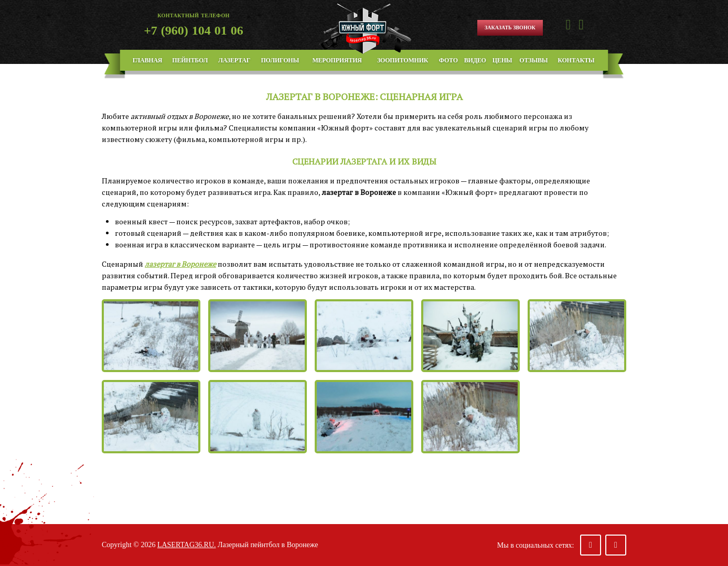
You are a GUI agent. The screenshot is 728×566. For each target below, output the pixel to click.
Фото (448, 60)
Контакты (576, 60)
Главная (148, 60)
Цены (502, 60)
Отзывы (533, 60)
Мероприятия (337, 60)
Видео (475, 60)
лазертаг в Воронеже (180, 264)
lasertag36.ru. (187, 545)
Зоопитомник (403, 60)
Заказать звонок (510, 28)
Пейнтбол (190, 60)
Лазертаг (234, 60)
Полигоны (280, 60)
